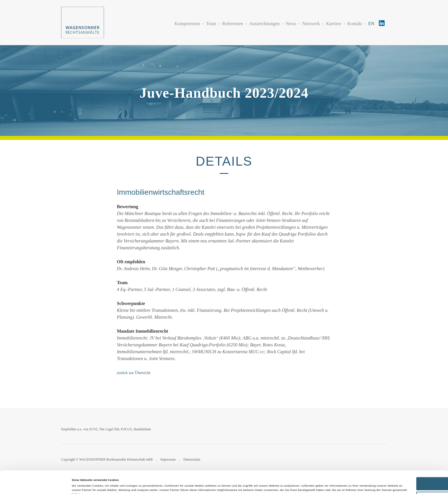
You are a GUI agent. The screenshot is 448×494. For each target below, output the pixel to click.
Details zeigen (81, 485)
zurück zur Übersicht (134, 373)
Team (211, 24)
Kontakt (355, 24)
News (291, 24)
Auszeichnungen (264, 24)
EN (371, 24)
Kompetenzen (187, 24)
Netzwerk (311, 24)
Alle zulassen (400, 464)
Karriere (334, 24)
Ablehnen (400, 479)
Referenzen (233, 24)
